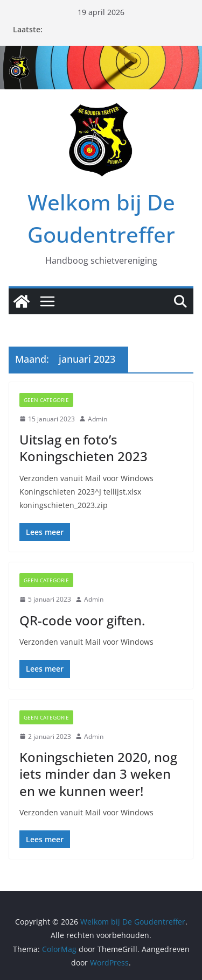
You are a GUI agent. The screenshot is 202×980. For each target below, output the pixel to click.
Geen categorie (46, 400)
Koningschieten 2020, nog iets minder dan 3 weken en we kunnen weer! (98, 774)
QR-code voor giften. (82, 620)
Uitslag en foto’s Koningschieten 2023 (83, 448)
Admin (97, 419)
